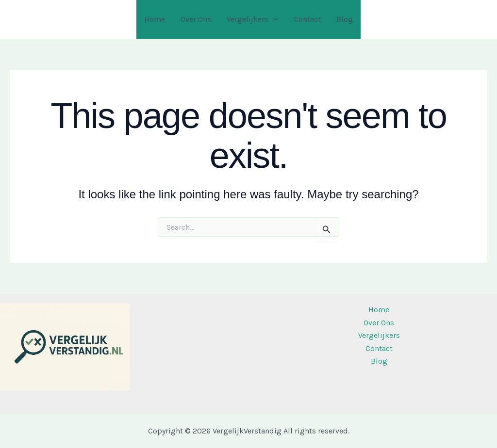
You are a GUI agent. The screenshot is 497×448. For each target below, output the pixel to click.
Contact (307, 19)
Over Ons (196, 19)
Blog (345, 19)
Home (155, 19)
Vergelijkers (252, 19)
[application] (273, 19)
